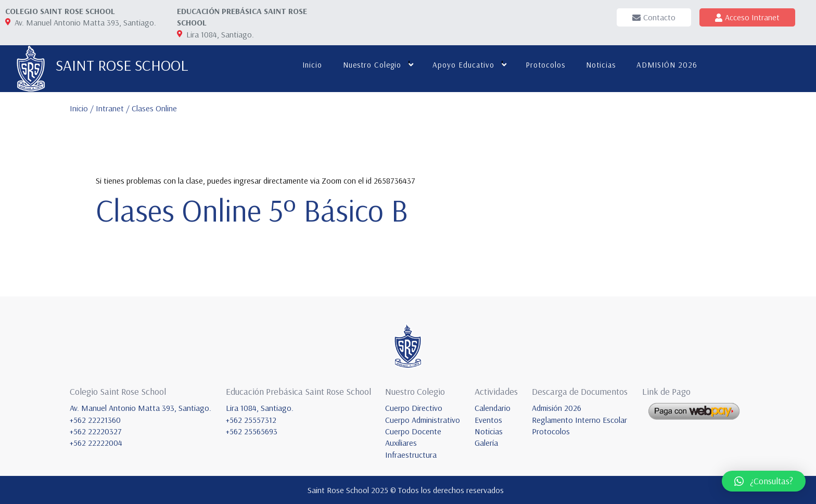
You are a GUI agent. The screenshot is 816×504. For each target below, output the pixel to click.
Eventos (488, 420)
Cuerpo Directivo (414, 408)
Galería (486, 443)
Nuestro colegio (372, 65)
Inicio (312, 65)
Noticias (601, 65)
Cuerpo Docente (413, 431)
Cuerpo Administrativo (423, 420)
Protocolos (545, 65)
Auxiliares (401, 443)
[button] (764, 481)
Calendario (493, 408)
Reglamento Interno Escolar (579, 420)
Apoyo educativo (463, 65)
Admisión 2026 (557, 408)
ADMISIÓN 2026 (667, 65)
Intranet (111, 108)
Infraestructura (411, 455)
